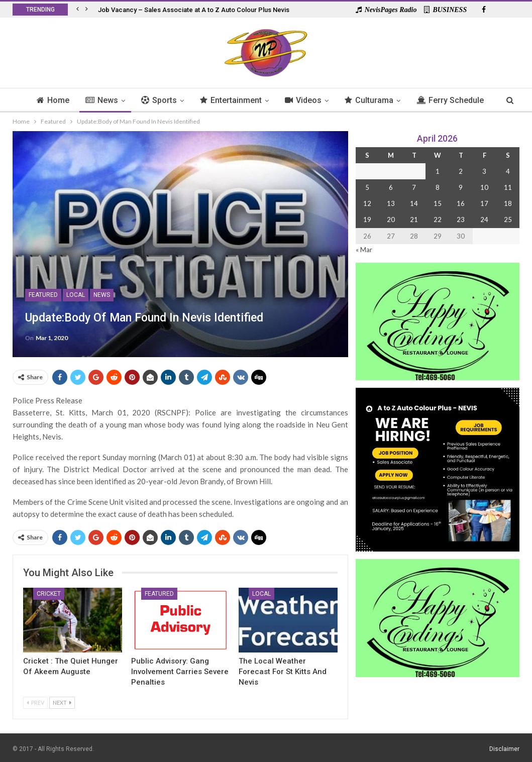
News (119, 100)
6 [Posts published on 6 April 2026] (391, 187)
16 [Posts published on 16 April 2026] (461, 203)
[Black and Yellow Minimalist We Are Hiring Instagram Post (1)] (438, 469)
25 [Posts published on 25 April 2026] (508, 220)
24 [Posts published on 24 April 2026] (484, 220)
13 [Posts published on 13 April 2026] (391, 203)
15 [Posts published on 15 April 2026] (438, 203)
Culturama (392, 100)
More (451, 100)
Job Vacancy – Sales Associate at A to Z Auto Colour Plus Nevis (194, 10)
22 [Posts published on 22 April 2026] (438, 220)
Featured (43, 295)
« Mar (364, 250)
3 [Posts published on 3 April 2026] (484, 171)
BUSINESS (445, 10)
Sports (178, 100)
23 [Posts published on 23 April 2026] (461, 220)
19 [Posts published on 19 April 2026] (367, 220)
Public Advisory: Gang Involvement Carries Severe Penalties (180, 672)
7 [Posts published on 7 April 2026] (414, 187)
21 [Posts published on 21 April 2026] (414, 220)
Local (76, 295)
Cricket (49, 594)
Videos (325, 100)
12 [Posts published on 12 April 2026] (367, 203)
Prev (35, 702)
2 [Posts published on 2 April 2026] (461, 171)
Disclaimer (504, 749)
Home (69, 100)
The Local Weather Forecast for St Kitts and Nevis (283, 672)
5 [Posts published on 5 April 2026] (367, 187)
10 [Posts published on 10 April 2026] (484, 187)
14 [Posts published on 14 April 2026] (414, 203)
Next (62, 702)
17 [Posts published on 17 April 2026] (484, 203)
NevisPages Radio (386, 10)
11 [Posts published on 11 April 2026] (508, 187)
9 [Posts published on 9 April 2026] (461, 187)
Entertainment (251, 100)
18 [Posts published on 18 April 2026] (508, 203)
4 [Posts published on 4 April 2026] (508, 171)
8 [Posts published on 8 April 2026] (438, 187)
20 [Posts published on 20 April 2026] (391, 220)
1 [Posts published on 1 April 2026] (438, 171)
